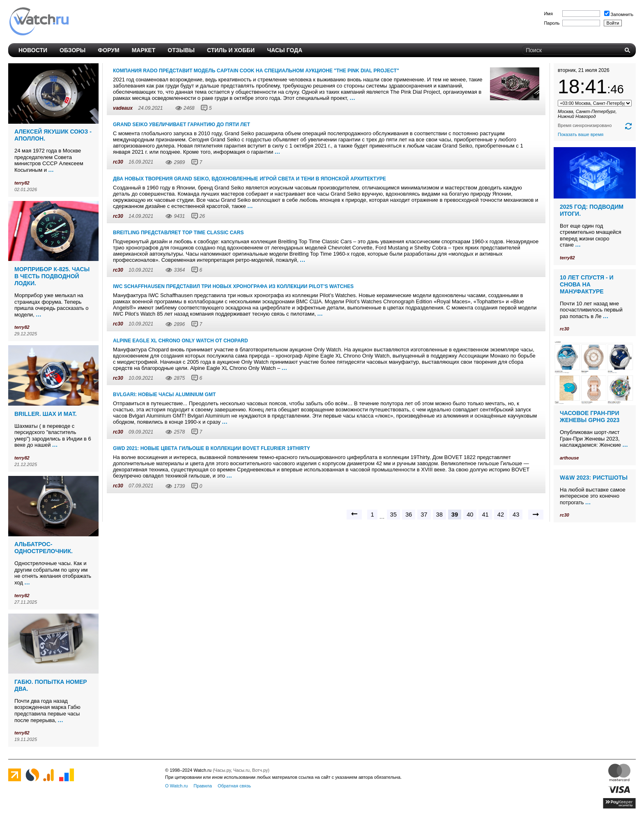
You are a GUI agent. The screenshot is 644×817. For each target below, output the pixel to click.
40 (470, 515)
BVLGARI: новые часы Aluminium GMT (164, 395)
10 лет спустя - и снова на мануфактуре (587, 284)
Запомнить (619, 14)
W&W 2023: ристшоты (594, 478)
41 (485, 515)
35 (393, 515)
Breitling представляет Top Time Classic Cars (178, 233)
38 (439, 515)
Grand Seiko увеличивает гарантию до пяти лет (182, 125)
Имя (548, 14)
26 (202, 216)
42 (501, 515)
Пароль (552, 23)
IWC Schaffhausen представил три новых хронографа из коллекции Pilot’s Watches (233, 286)
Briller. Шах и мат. (46, 414)
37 (424, 515)
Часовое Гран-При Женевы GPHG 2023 (590, 417)
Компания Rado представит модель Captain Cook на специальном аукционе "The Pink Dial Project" (256, 71)
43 (516, 515)
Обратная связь (234, 786)
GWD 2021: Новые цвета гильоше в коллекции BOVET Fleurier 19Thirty (212, 448)
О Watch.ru (176, 786)
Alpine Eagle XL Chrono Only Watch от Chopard (181, 341)
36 (409, 515)
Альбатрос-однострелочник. (44, 548)
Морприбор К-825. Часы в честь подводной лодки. (52, 276)
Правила (203, 786)
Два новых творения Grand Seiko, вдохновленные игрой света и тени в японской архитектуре (250, 179)
